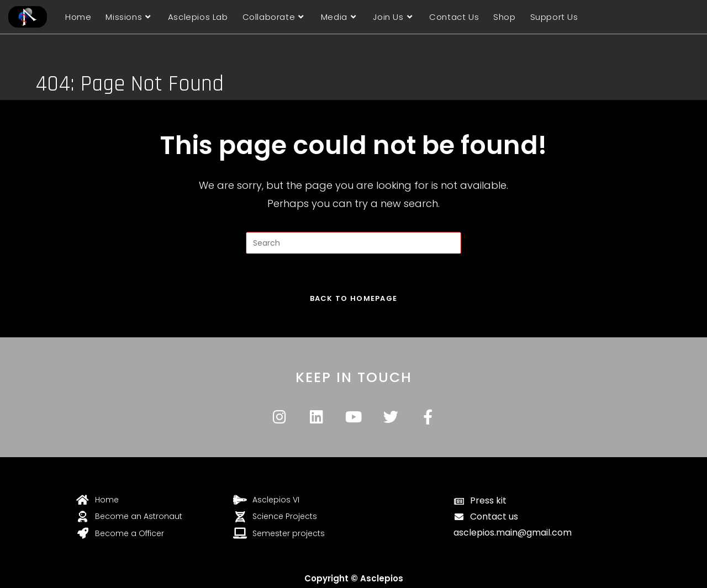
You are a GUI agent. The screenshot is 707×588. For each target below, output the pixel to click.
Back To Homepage (354, 298)
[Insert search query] (353, 243)
